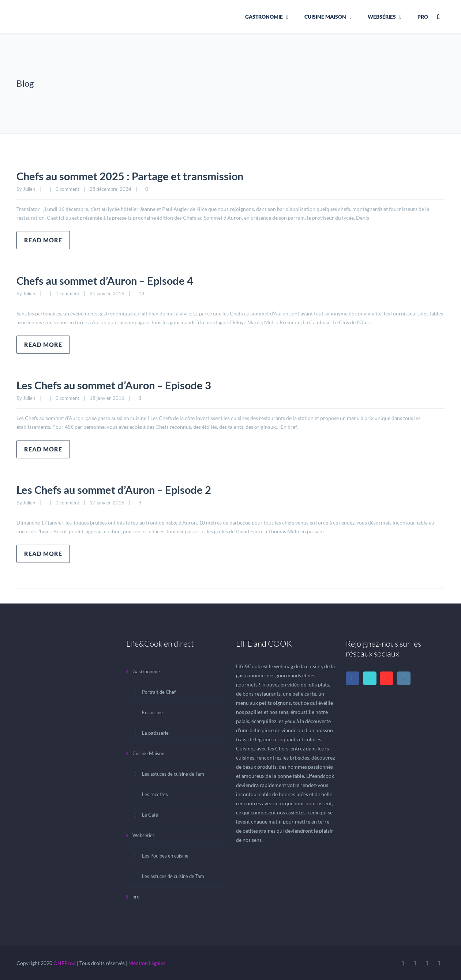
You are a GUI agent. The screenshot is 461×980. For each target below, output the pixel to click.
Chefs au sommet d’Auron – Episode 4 (108, 280)
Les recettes (155, 794)
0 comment (68, 189)
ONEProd (65, 963)
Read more (43, 240)
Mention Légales (147, 963)
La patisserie (155, 733)
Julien (29, 189)
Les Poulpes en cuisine (165, 856)
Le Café (150, 815)
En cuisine (152, 712)
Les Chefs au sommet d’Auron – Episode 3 (117, 385)
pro (423, 17)
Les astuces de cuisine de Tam (173, 774)
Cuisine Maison (325, 17)
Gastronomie (264, 17)
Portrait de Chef (159, 692)
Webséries (382, 17)
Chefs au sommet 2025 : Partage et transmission (134, 176)
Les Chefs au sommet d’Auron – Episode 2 (117, 489)
